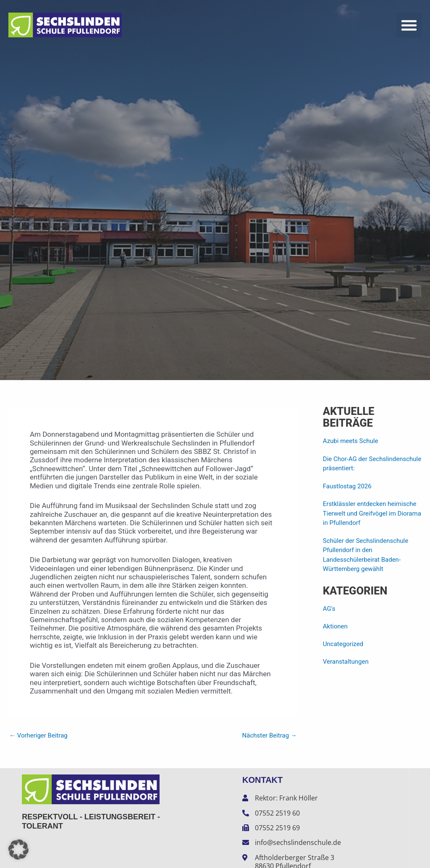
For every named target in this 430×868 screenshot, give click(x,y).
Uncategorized (343, 644)
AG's (329, 609)
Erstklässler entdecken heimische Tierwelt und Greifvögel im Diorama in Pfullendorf (372, 513)
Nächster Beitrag (269, 736)
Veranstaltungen (346, 662)
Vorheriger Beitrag (38, 736)
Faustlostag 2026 (347, 486)
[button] (409, 25)
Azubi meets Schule (351, 441)
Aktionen (335, 626)
